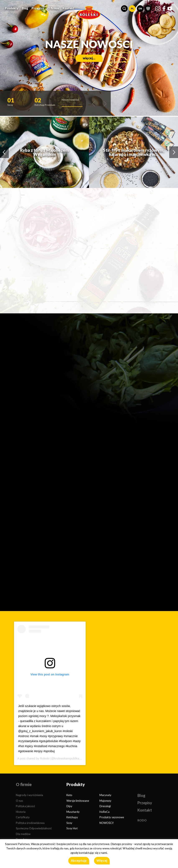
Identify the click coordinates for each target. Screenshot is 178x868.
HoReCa (104, 812)
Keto (69, 795)
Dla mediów (23, 834)
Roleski (45, 758)
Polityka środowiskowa (30, 823)
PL (132, 8)
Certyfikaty (23, 817)
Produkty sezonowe (112, 817)
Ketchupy (72, 817)
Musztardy (73, 812)
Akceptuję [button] (79, 860)
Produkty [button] (12, 8)
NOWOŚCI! (107, 823)
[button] (124, 9)
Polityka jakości (25, 806)
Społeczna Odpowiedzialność (34, 828)
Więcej (102, 860)
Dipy (69, 806)
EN (140, 8)
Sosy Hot (72, 828)
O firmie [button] (53, 8)
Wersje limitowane (78, 801)
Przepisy (38, 8)
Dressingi (105, 806)
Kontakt (68, 8)
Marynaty (105, 795)
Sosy (69, 823)
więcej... (89, 58)
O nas (19, 801)
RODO (142, 820)
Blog (25, 8)
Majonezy (105, 801)
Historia (21, 812)
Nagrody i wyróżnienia (29, 795)
